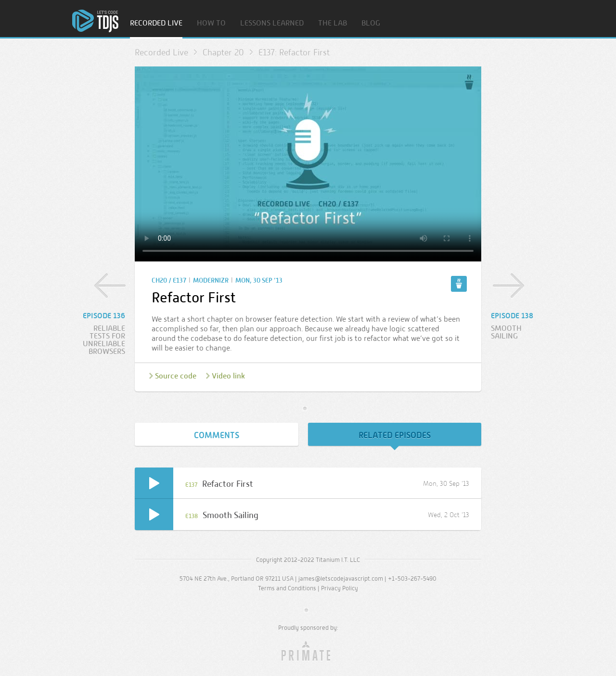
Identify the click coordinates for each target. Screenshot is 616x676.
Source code (176, 376)
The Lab (333, 23)
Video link (228, 376)
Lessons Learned (272, 23)
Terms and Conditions (287, 588)
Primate (308, 651)
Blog (371, 23)
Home (95, 21)
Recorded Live (156, 23)
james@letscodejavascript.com (341, 578)
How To (211, 23)
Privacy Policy (340, 588)
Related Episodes (395, 435)
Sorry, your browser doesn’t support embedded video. (308, 164)
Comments (217, 435)
